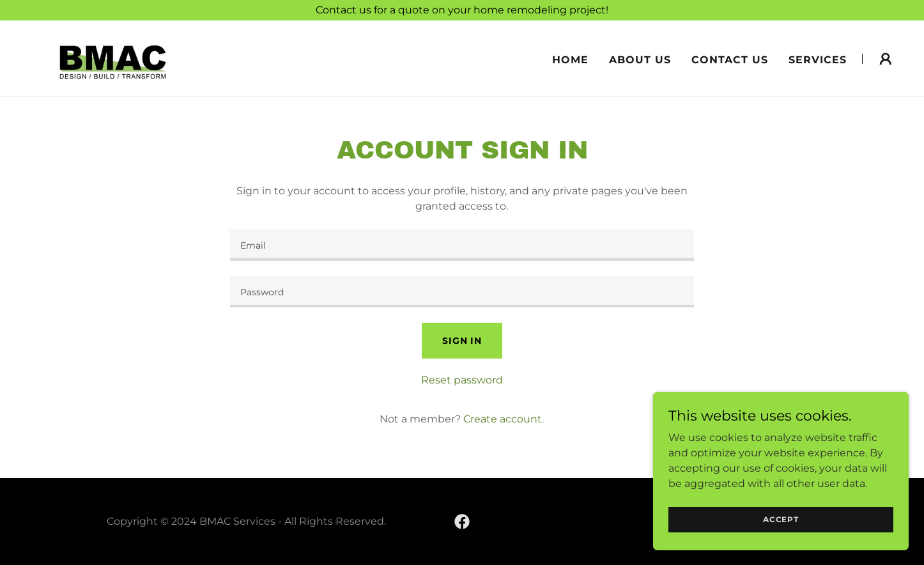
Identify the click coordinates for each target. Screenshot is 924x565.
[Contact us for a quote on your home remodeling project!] (462, 10)
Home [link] (570, 60)
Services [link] (818, 60)
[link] (113, 58)
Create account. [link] (504, 419)
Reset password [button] (462, 380)
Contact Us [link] (730, 60)
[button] (886, 59)
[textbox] (462, 245)
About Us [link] (640, 60)
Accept (781, 528)
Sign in (462, 341)
